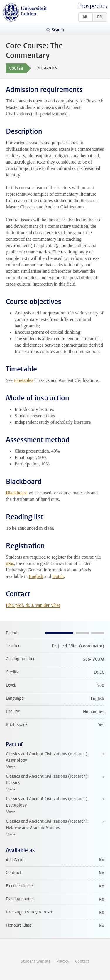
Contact (82, 961)
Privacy (63, 961)
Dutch (58, 576)
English (36, 576)
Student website (36, 961)
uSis (10, 563)
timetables (23, 380)
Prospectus (93, 6)
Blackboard (17, 493)
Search (58, 30)
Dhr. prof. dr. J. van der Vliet (33, 605)
